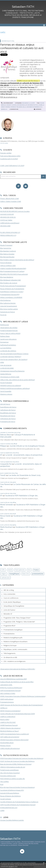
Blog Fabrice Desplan (7, 254)
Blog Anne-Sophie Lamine (9, 309)
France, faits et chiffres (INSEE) (10, 333)
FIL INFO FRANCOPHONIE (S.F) (10, 232)
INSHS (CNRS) (5, 719)
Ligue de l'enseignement (9, 306)
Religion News (5, 336)
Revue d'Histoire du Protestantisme (12, 289)
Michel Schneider (7, 505)
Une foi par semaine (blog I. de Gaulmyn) (14, 359)
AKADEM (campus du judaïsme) (11, 385)
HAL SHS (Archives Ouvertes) (10, 773)
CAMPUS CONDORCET (8, 717)
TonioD (3, 475)
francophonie (20, 570)
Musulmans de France (8, 416)
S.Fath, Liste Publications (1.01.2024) (12, 165)
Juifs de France (5, 404)
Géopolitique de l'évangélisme (14, 606)
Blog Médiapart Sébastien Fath (11, 280)
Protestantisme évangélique (13, 630)
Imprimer (38, 109)
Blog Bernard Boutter (7, 257)
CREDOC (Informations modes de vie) (13, 767)
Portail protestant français (9, 330)
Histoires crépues (6, 394)
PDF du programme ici (9, 97)
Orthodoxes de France (8, 419)
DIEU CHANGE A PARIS (8, 693)
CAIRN (2, 810)
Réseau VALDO (5, 745)
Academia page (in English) (9, 159)
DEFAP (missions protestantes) (10, 711)
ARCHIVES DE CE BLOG (8, 217)
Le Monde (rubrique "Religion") (11, 357)
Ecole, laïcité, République (12, 602)
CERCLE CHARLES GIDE (8, 266)
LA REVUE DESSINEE (7, 368)
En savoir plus (13, 866)
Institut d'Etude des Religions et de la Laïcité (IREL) (17, 682)
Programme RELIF (9, 626)
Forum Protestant (6, 383)
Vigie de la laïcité (6, 365)
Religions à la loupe (28, 103)
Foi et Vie (3, 315)
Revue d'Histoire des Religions (10, 796)
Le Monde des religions (8, 351)
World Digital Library (7, 743)
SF (1, 455)
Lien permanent (7, 103)
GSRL (3, 570)
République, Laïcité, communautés (15, 649)
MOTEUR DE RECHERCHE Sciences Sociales (15, 211)
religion (4, 574)
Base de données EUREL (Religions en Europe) (16, 764)
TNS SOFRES (5, 782)
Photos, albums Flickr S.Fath (10, 198)
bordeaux (4, 109)
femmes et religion (16, 107)
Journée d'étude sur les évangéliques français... (27, 446)
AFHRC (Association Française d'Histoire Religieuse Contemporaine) (23, 696)
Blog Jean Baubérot (7, 277)
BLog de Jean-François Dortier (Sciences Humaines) (17, 787)
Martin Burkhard (6, 527)
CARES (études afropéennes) (10, 748)
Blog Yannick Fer (6, 248)
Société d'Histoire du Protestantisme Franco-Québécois (19, 802)
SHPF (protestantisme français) (10, 690)
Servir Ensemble (6, 391)
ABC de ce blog (9, 590)
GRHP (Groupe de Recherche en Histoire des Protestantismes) (21, 705)
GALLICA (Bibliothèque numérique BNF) (14, 679)
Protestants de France (8, 421)
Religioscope (5, 325)
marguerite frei (6, 464)
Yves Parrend (5, 484)
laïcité (10, 570)
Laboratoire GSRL (6, 685)
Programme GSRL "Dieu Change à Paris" (17, 618)
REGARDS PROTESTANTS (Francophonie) (14, 274)
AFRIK (2, 362)
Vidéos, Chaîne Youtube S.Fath (11, 201)
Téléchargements (9, 653)
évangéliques (14, 574)
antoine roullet (22, 105)
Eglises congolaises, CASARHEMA (11, 297)
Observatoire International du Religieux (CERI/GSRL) (18, 669)
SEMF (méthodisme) (7, 699)
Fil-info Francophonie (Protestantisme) (13, 286)
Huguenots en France (8, 312)
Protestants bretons (7, 702)
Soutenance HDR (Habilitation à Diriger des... (22, 496)
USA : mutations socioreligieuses (14, 661)
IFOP (2, 784)
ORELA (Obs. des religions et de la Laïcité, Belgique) (18, 380)
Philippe (3, 446)
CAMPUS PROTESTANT (8, 722)
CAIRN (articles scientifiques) (10, 223)
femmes (8, 107)
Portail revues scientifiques (9, 770)
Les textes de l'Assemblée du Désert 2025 (25, 475)
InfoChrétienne (5, 300)
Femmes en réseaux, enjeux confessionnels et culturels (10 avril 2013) (22, 48)
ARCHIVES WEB (5, 226)
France (36, 570)
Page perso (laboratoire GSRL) (10, 156)
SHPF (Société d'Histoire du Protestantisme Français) (18, 805)
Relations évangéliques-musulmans (15, 642)
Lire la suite (4, 143)
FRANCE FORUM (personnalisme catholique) (15, 388)
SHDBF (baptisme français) (9, 725)
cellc (24, 107)
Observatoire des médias (9, 328)
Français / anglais (6, 153)
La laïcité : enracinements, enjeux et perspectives (24, 455)
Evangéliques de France (8, 407)
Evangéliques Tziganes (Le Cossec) (12, 292)
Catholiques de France (8, 410)
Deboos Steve (6, 435)
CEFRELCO (4, 708)
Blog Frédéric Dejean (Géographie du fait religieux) (17, 260)
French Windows (6, 263)
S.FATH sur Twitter (6, 220)
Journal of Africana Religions (10, 793)
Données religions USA (8, 776)
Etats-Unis (26, 574)
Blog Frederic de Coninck (9, 283)
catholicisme (5, 578)
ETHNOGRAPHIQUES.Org (9, 808)
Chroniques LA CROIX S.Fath (10, 377)
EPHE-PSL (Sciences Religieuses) (11, 688)
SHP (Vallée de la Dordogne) (10, 737)
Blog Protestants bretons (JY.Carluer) (12, 271)
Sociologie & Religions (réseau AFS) (12, 790)
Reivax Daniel (5, 516)
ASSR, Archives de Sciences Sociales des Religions (17, 761)
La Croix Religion (6, 348)
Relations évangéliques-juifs (13, 638)
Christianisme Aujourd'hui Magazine (12, 371)
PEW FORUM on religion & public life (12, 779)
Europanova (4, 342)
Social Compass (6, 799)
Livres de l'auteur (9, 610)
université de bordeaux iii (34, 107)
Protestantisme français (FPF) (10, 294)
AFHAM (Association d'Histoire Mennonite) (14, 740)
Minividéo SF (8, 614)
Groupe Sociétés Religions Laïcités (12, 820)
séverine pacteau (33, 105)
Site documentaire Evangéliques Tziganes (14, 354)
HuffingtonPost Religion (8, 345)
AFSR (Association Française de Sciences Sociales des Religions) (22, 758)
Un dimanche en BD (10, 657)
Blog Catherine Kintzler (8, 303)
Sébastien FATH (23, 7)
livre (29, 570)
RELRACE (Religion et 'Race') (10, 731)
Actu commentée (9, 594)
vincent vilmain (11, 105)
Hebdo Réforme (6, 374)
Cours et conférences (11, 598)
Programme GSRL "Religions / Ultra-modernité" (19, 622)
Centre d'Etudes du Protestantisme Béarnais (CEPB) (18, 714)
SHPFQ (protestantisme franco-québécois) (15, 734)
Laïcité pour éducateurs (8, 339)
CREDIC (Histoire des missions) (10, 728)
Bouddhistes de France (8, 413)
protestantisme (38, 574)
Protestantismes (9, 634)
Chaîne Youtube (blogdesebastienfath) (13, 268)
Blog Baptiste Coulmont (8, 251)
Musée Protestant (6, 245)
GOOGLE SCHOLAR (7, 214)
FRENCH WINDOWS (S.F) (8, 235)
